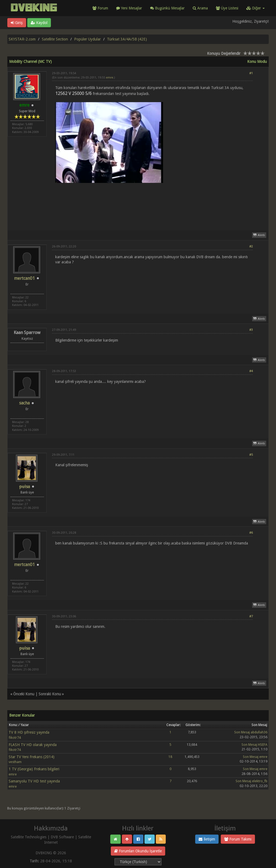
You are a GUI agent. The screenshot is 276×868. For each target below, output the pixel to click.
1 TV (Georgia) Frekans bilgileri (34, 769)
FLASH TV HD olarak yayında (33, 745)
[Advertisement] (152, 206)
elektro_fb (260, 781)
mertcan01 (24, 278)
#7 (251, 616)
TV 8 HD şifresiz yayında (29, 732)
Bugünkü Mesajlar (167, 8)
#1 (251, 73)
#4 (251, 371)
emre (110, 78)
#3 (251, 330)
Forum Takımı (238, 839)
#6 (251, 533)
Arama (200, 8)
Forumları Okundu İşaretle (138, 851)
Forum (100, 8)
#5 (251, 455)
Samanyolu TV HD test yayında (34, 781)
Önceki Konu (24, 694)
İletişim (207, 839)
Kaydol (39, 23)
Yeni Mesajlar (129, 8)
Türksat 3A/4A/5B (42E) (127, 39)
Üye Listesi (227, 8)
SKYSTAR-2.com (22, 39)
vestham (15, 762)
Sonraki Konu (50, 694)
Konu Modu (257, 62)
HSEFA (263, 745)
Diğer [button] (256, 8)
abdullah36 (259, 732)
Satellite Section (55, 39)
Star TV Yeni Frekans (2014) (32, 757)
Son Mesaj (242, 732)
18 (170, 757)
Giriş (17, 23)
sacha (24, 403)
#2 (251, 246)
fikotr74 (15, 738)
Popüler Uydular (87, 39)
